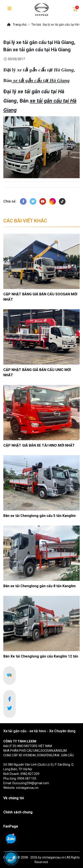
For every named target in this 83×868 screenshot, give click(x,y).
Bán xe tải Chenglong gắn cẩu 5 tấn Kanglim (40, 516)
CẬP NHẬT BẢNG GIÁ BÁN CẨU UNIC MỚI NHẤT (37, 372)
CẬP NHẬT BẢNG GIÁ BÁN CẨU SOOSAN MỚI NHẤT (40, 297)
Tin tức (36, 25)
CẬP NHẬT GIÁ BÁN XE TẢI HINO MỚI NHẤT (39, 445)
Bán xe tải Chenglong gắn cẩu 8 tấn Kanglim (40, 586)
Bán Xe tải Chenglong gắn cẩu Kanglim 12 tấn (41, 656)
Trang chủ (17, 25)
